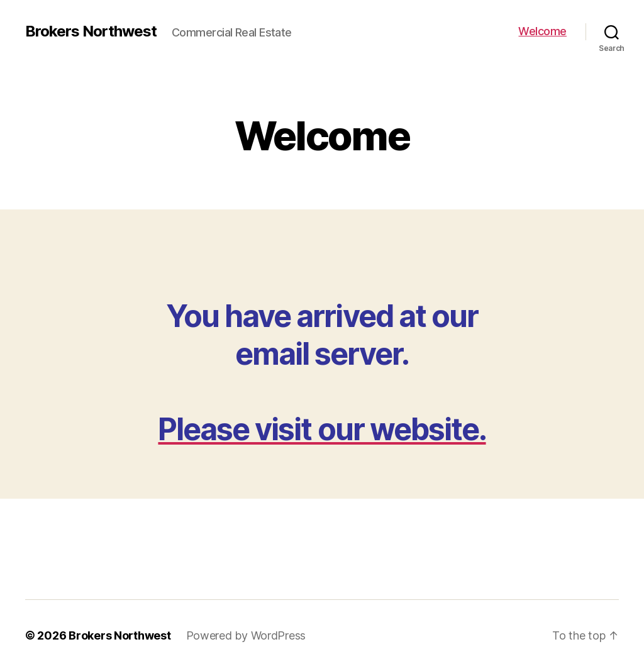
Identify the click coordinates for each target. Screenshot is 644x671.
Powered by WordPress (246, 635)
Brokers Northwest (91, 31)
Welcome (542, 31)
